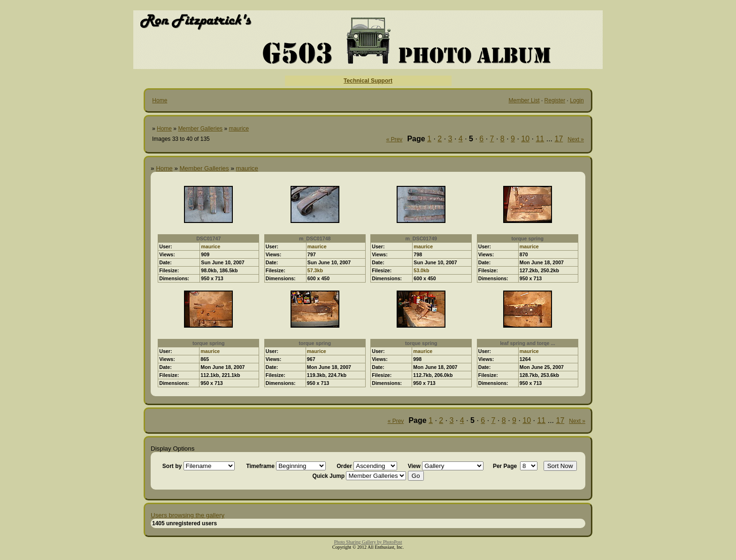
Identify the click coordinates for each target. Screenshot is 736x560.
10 (525, 139)
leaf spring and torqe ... (527, 343)
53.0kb (421, 270)
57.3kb (315, 270)
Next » (576, 139)
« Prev (395, 139)
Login (577, 100)
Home (160, 100)
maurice (239, 129)
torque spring (527, 238)
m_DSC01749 (421, 238)
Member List (524, 100)
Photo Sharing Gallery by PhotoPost (368, 542)
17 (559, 139)
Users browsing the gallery (188, 515)
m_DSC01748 (315, 238)
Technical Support (368, 81)
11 (540, 139)
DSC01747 (208, 238)
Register (555, 100)
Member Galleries (200, 129)
